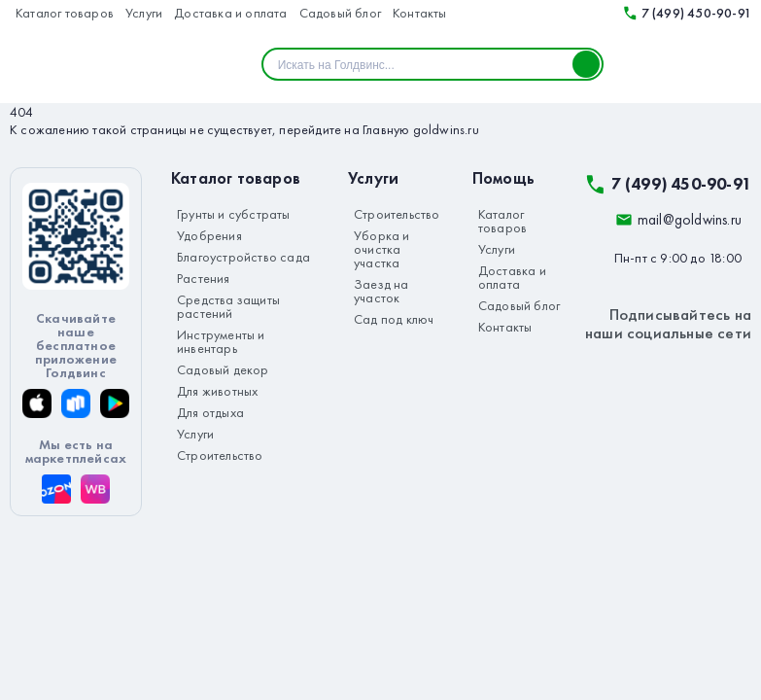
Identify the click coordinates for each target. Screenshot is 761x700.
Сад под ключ (394, 319)
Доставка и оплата (230, 13)
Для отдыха (210, 412)
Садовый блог (340, 13)
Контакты (420, 13)
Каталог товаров (65, 13)
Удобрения (209, 235)
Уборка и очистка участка (382, 249)
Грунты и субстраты (234, 214)
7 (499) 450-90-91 (685, 13)
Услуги (144, 13)
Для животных (217, 391)
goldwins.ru (446, 129)
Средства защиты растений (228, 306)
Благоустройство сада (243, 257)
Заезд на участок (381, 291)
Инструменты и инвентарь (221, 341)
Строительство (220, 455)
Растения (204, 278)
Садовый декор (223, 369)
